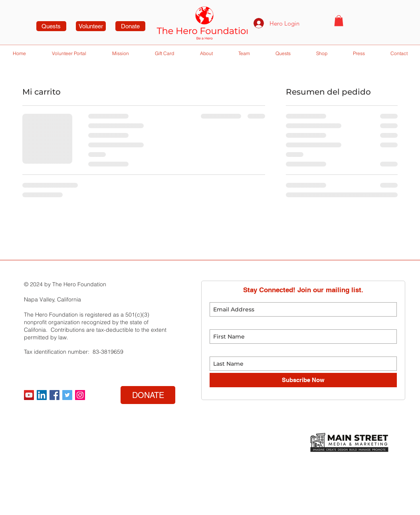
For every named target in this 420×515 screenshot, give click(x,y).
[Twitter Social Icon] (67, 395)
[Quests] (51, 26)
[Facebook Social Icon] (54, 395)
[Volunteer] (91, 26)
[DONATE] (148, 395)
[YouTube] (29, 395)
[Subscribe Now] (303, 380)
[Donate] (130, 26)
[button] (339, 21)
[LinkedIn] (42, 395)
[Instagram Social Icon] (80, 395)
